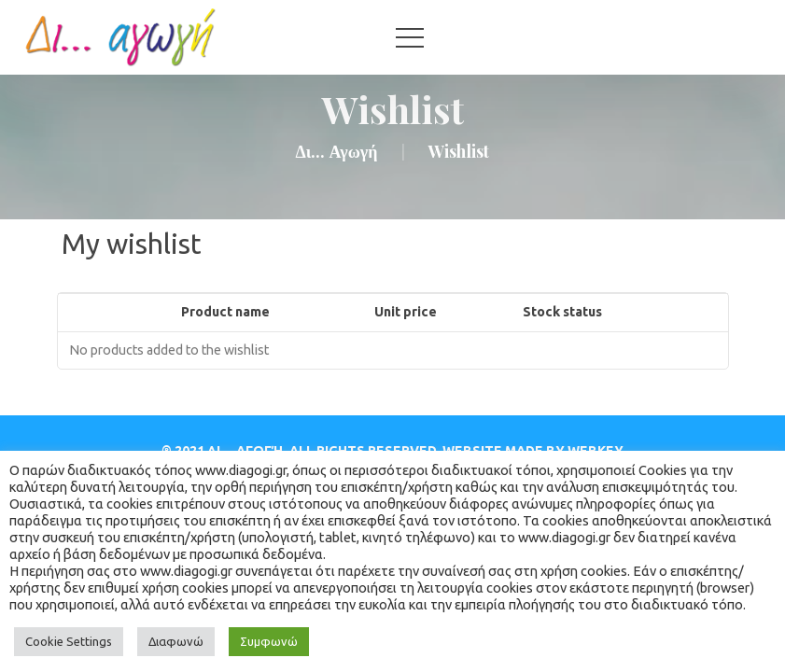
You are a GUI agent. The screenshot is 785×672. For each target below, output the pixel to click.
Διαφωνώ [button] (176, 641)
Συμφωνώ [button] (269, 641)
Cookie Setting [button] (69, 641)
